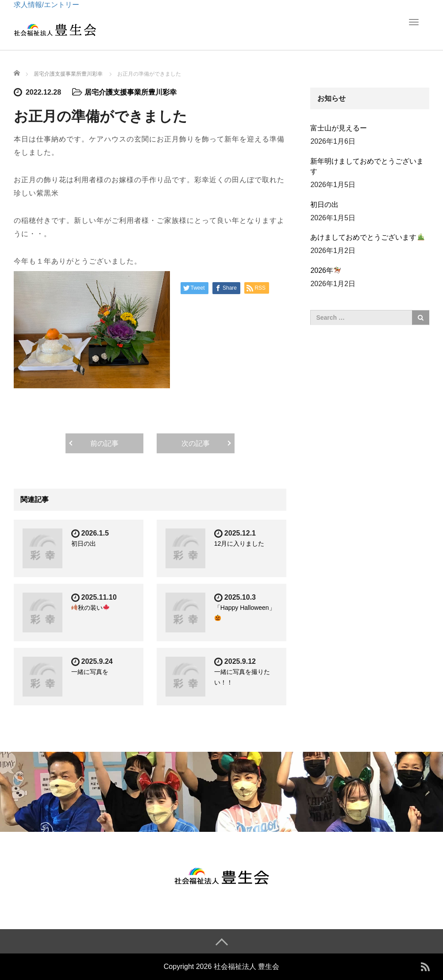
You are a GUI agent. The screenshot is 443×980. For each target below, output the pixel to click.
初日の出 (84, 544)
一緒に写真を (90, 672)
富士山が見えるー (339, 128)
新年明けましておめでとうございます (367, 166)
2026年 (326, 270)
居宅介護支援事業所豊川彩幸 (131, 92)
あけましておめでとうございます (367, 237)
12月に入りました (239, 544)
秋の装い (90, 608)
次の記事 (196, 443)
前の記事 (104, 443)
